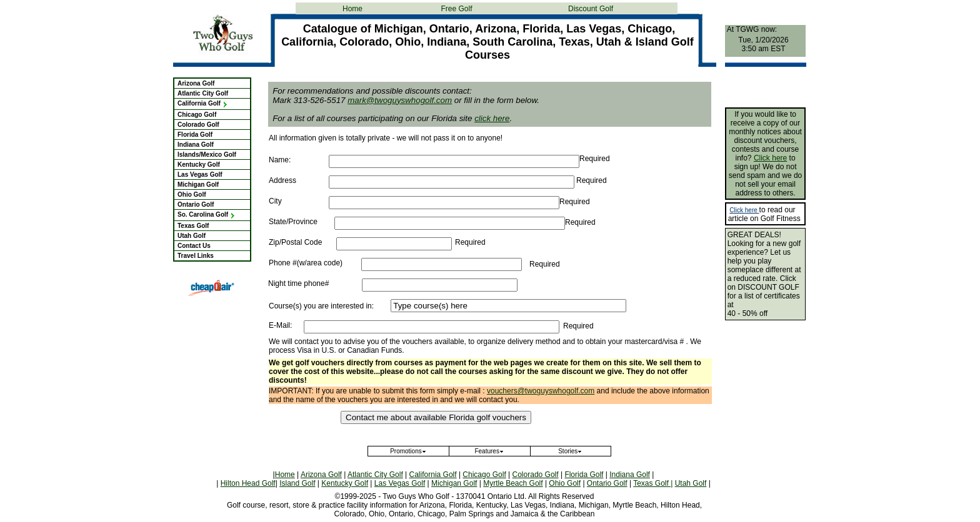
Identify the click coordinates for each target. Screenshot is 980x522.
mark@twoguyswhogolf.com (400, 100)
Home (352, 9)
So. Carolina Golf (207, 214)
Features (489, 451)
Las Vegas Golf (200, 175)
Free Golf (456, 9)
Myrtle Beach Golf (513, 483)
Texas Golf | (653, 483)
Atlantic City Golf (203, 93)
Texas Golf (193, 226)
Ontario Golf (196, 204)
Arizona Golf (196, 83)
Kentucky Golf (199, 165)
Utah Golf (192, 236)
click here (492, 118)
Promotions (408, 451)
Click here (770, 158)
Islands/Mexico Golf (207, 155)
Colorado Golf (198, 125)
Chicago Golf (197, 115)
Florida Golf (195, 135)
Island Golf (297, 483)
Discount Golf (591, 9)
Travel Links (196, 256)
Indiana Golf (196, 145)
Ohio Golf (192, 195)
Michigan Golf (198, 185)
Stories (570, 451)
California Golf (203, 103)
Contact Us (194, 246)
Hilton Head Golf (248, 483)
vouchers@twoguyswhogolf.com (541, 391)
